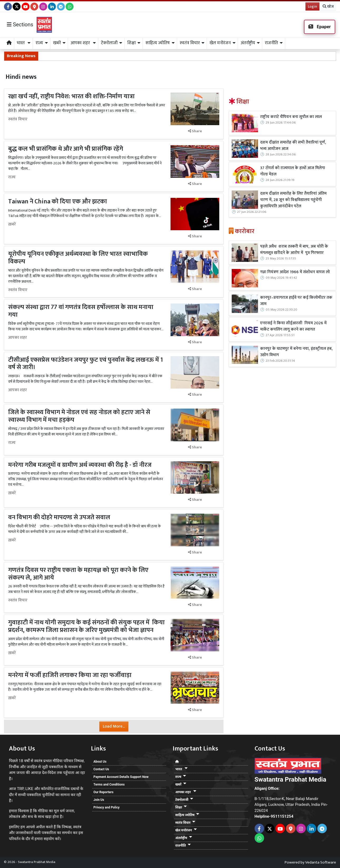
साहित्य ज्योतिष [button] (158, 43)
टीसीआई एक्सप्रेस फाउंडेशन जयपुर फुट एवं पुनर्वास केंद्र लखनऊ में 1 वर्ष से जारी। (86, 364)
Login (312, 6)
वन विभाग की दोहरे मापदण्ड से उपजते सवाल (60, 517)
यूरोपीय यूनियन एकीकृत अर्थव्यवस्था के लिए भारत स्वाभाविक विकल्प (78, 258)
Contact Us (101, 769)
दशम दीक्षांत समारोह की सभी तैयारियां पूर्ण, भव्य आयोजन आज (294, 146)
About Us (100, 762)
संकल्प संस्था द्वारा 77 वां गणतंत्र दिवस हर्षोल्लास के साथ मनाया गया (81, 311)
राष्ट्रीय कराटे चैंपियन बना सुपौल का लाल (291, 117)
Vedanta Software (321, 862)
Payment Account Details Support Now (121, 777)
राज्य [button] (39, 43)
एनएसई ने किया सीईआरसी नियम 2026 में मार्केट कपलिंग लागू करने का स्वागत (293, 326)
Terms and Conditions (109, 784)
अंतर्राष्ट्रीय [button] (248, 43)
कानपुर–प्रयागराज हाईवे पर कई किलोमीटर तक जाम (296, 301)
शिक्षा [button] (132, 43)
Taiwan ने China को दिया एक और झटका (58, 202)
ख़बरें (12, 224)
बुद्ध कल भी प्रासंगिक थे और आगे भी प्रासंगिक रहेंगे (66, 149)
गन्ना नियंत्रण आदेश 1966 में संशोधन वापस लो (295, 272)
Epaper (320, 27)
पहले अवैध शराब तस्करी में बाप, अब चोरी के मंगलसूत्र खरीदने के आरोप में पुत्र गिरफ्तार (294, 250)
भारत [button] (21, 43)
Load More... (114, 726)
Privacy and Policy (107, 807)
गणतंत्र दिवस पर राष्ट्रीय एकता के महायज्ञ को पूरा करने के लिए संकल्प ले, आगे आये (78, 574)
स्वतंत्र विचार (18, 119)
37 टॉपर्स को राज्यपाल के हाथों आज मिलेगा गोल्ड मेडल (293, 171)
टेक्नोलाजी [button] (109, 43)
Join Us (99, 800)
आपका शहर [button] (81, 43)
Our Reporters (104, 792)
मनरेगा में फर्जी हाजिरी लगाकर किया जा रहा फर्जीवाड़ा (70, 675)
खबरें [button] (57, 43)
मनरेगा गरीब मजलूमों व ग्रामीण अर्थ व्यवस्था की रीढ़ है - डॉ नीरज (80, 465)
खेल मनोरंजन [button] (220, 43)
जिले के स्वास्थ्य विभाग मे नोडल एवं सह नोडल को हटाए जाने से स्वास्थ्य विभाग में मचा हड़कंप (79, 416)
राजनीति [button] (271, 43)
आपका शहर (18, 338)
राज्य (12, 177)
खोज (328, 6)
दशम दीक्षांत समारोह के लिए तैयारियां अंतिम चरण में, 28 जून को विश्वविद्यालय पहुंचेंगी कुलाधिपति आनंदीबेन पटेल (293, 200)
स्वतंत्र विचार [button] (190, 43)
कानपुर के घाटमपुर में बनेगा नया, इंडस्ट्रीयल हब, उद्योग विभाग (296, 352)
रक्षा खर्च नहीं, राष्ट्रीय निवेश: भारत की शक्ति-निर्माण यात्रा (71, 96)
